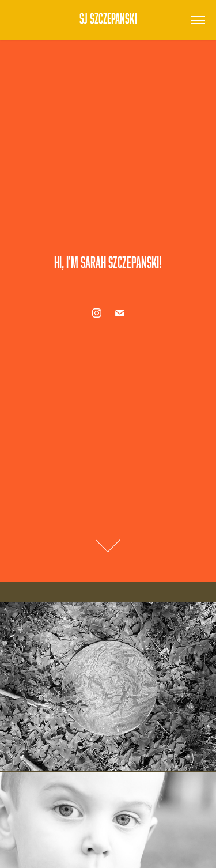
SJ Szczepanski (108, 18)
